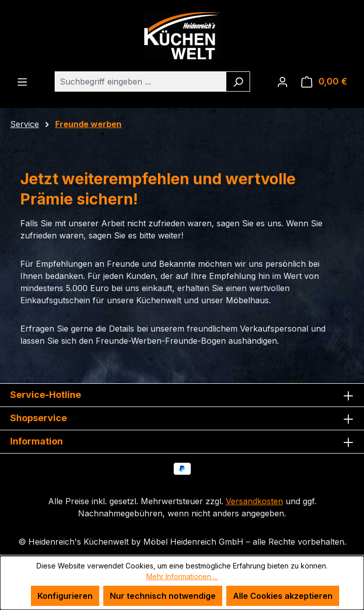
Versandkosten (254, 501)
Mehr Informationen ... (182, 576)
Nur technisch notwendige (163, 596)
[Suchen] (238, 82)
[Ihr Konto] (282, 82)
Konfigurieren (65, 596)
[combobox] (141, 82)
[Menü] (22, 82)
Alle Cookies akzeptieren (283, 596)
